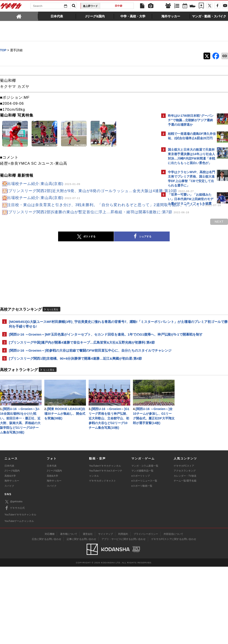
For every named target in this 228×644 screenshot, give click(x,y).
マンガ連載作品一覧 (142, 548)
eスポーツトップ (141, 553)
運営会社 (88, 611)
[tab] (19, 16)
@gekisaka (13, 579)
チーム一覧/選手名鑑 (185, 558)
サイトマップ (106, 611)
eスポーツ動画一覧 (142, 563)
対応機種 (50, 611)
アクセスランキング (185, 548)
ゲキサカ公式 (15, 585)
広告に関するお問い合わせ (47, 616)
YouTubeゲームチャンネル (19, 598)
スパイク (9, 563)
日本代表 (9, 543)
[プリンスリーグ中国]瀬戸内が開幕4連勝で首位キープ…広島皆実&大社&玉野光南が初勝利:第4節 (79, 368)
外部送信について (173, 611)
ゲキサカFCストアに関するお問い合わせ (174, 616)
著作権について (69, 611)
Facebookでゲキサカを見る (186, 284)
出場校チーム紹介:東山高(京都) (44, 184)
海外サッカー (12, 558)
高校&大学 (10, 553)
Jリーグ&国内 (12, 548)
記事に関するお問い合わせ (81, 616)
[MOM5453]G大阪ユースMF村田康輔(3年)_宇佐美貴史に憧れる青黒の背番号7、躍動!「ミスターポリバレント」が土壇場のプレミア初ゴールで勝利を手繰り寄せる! (78, 342)
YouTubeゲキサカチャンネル (105, 543)
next (141, 240)
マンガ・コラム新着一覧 (145, 543)
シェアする (103, 255)
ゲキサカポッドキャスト (103, 558)
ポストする (47, 255)
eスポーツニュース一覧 (144, 558)
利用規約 (123, 611)
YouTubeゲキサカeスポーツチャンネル (106, 550)
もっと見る (53, 327)
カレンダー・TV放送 (185, 553)
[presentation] (19, 16)
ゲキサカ (11, 7)
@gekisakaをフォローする (186, 275)
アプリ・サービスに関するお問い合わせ (124, 616)
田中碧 (119, 6)
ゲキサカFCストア (184, 543)
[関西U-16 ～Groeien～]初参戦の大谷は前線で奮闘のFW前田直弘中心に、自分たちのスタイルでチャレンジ (78, 382)
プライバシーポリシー (146, 611)
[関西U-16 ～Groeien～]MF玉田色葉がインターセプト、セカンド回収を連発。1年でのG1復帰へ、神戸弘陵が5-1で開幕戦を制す (78, 355)
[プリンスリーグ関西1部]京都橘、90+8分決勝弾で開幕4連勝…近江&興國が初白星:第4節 (75, 392)
